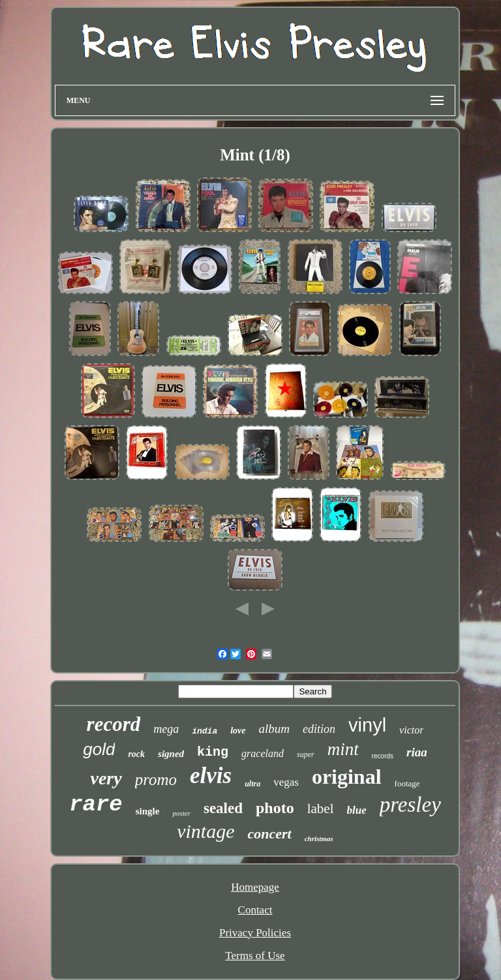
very (106, 778)
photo (275, 808)
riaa (417, 752)
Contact (255, 910)
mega (166, 729)
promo (156, 780)
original (347, 777)
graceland (263, 753)
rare (96, 805)
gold (99, 749)
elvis (211, 776)
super (306, 754)
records (383, 756)
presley (410, 805)
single (148, 811)
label (321, 809)
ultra (252, 784)
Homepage (255, 887)
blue (357, 810)
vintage (205, 831)
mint (343, 749)
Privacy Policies (255, 933)
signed (171, 754)
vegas (286, 782)
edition (319, 729)
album (275, 729)
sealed (223, 808)
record (114, 724)
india (205, 731)
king (213, 752)
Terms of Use (255, 956)
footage (407, 783)
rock (136, 754)
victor (411, 730)
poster (181, 813)
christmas (319, 839)
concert (270, 834)
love (238, 731)
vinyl (367, 725)
